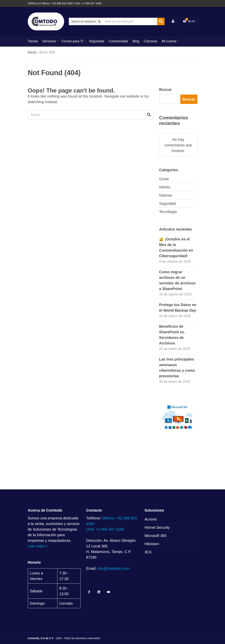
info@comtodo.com (114, 568)
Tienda (33, 41)
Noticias (166, 195)
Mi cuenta (169, 41)
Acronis (151, 519)
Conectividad (118, 41)
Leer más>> (38, 546)
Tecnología (168, 212)
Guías (164, 179)
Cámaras (151, 41)
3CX (148, 552)
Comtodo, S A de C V (41, 638)
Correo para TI (72, 41)
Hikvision (152, 544)
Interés (165, 187)
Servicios (49, 41)
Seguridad (97, 41)
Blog (136, 41)
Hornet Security (157, 527)
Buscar (166, 90)
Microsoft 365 (155, 536)
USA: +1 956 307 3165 (105, 529)
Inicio (32, 52)
